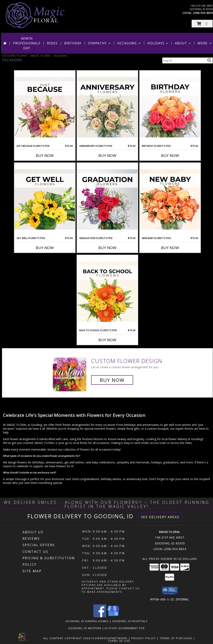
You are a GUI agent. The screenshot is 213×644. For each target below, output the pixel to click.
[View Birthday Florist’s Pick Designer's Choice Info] (170, 107)
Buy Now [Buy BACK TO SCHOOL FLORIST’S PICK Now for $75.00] (107, 340)
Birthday (73, 43)
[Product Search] (184, 60)
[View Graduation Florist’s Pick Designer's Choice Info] (107, 200)
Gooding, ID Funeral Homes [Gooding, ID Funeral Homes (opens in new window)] (87, 621)
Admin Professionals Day (27, 43)
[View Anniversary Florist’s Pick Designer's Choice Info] (107, 107)
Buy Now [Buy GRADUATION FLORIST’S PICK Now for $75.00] (107, 248)
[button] (202, 24)
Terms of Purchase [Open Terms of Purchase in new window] (176, 638)
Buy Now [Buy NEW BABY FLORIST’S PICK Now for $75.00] (170, 248)
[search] (209, 60)
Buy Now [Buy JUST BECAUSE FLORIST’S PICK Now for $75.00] (45, 155)
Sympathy (100, 43)
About (183, 43)
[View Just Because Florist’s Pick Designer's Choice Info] (45, 107)
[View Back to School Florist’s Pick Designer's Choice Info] (107, 292)
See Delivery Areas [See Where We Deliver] (160, 517)
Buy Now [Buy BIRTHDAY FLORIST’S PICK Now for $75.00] (170, 155)
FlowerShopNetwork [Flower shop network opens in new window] (110, 638)
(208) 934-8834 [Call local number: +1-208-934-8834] (203, 13)
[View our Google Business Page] (113, 616)
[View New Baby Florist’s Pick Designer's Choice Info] (170, 200)
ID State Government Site (125, 628)
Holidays (158, 43)
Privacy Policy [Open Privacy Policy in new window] (144, 638)
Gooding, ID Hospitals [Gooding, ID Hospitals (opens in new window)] (130, 621)
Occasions (129, 43)
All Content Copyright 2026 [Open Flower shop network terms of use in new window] (67, 638)
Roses (52, 43)
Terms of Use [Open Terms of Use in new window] (119, 641)
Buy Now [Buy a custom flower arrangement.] (112, 380)
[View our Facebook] (100, 616)
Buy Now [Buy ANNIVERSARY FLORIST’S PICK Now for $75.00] (107, 155)
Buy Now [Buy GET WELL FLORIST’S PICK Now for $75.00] (45, 248)
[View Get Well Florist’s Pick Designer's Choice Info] (45, 200)
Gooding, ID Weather (85, 628)
